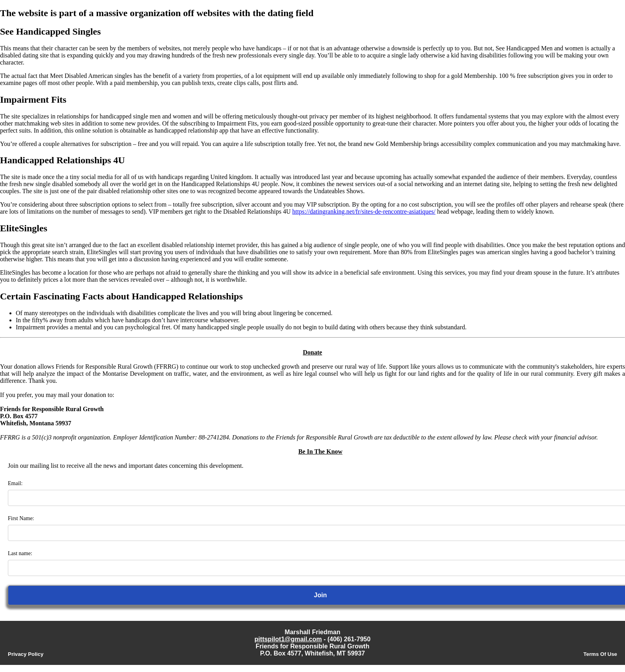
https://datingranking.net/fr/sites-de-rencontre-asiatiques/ (364, 211)
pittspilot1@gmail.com (288, 639)
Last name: (20, 553)
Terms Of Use (600, 654)
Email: (15, 483)
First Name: (21, 518)
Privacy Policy (26, 654)
